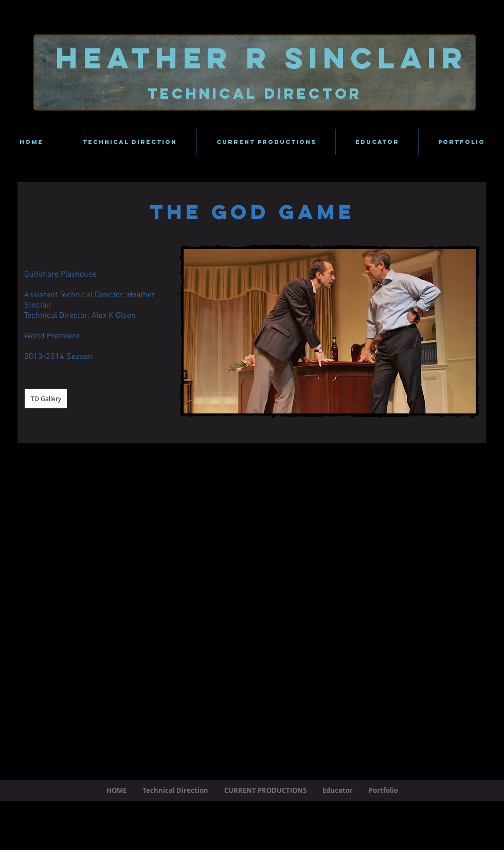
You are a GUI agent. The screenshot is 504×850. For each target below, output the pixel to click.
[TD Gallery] (46, 399)
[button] (330, 331)
